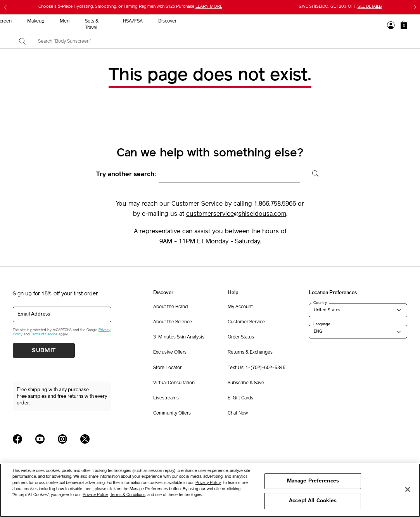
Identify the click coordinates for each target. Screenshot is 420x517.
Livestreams (166, 398)
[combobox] (217, 42)
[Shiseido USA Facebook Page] (17, 439)
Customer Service (246, 322)
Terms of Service (44, 334)
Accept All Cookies (313, 501)
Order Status (241, 337)
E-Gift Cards (240, 398)
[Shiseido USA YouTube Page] (40, 439)
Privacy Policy (208, 483)
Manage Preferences (313, 481)
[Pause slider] (378, 7)
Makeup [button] (235, 21)
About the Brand (170, 307)
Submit (44, 350)
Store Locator (167, 368)
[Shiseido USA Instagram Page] (62, 439)
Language (322, 324)
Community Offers (172, 413)
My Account (240, 307)
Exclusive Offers (170, 352)
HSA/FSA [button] (332, 21)
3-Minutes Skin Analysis (179, 337)
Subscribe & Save (246, 383)
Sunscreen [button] (200, 21)
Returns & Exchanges (250, 352)
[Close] (408, 489)
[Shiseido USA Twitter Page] (85, 439)
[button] (404, 25)
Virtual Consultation (174, 383)
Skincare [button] (164, 21)
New (135, 21)
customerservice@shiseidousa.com (236, 214)
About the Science (173, 322)
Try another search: (126, 175)
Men (264, 21)
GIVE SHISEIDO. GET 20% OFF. (340, 7)
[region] (210, 490)
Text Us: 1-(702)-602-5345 (257, 368)
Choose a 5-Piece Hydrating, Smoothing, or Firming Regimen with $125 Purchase (130, 7)
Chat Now (238, 413)
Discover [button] (366, 21)
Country (320, 303)
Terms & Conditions (128, 495)
